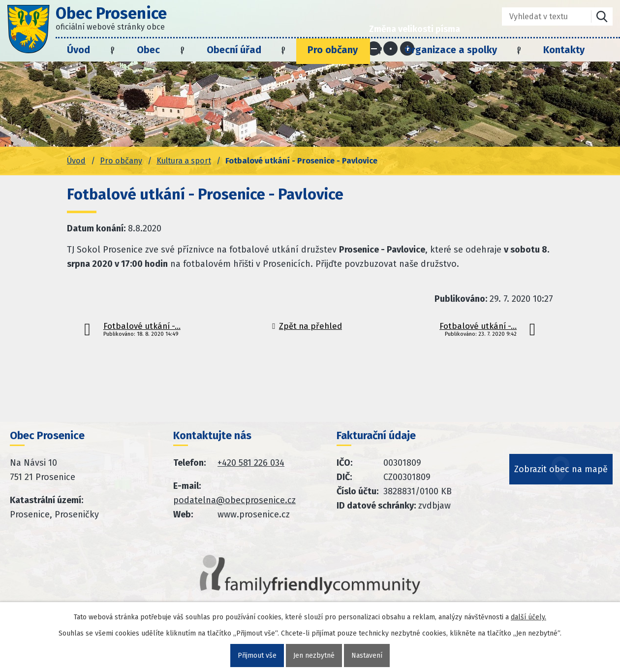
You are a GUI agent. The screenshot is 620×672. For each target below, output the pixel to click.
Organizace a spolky (451, 50)
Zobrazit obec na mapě (561, 469)
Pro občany (333, 50)
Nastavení (367, 656)
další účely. (528, 617)
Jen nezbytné (314, 656)
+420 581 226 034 (251, 463)
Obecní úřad (234, 50)
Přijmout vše (257, 656)
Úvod (78, 50)
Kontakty (564, 50)
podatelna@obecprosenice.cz (234, 500)
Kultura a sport (184, 161)
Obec (148, 50)
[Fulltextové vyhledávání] (540, 16)
